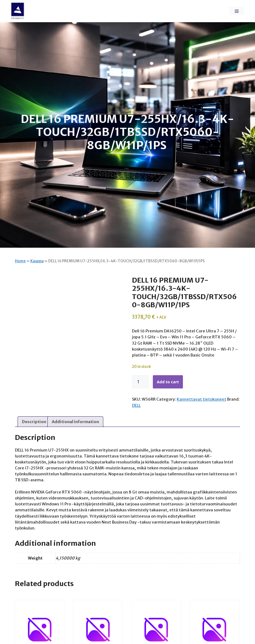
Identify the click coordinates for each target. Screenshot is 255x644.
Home (20, 261)
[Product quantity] (140, 382)
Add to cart (168, 382)
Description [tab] (34, 422)
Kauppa (37, 261)
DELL (136, 405)
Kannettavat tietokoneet (201, 399)
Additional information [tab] (75, 422)
